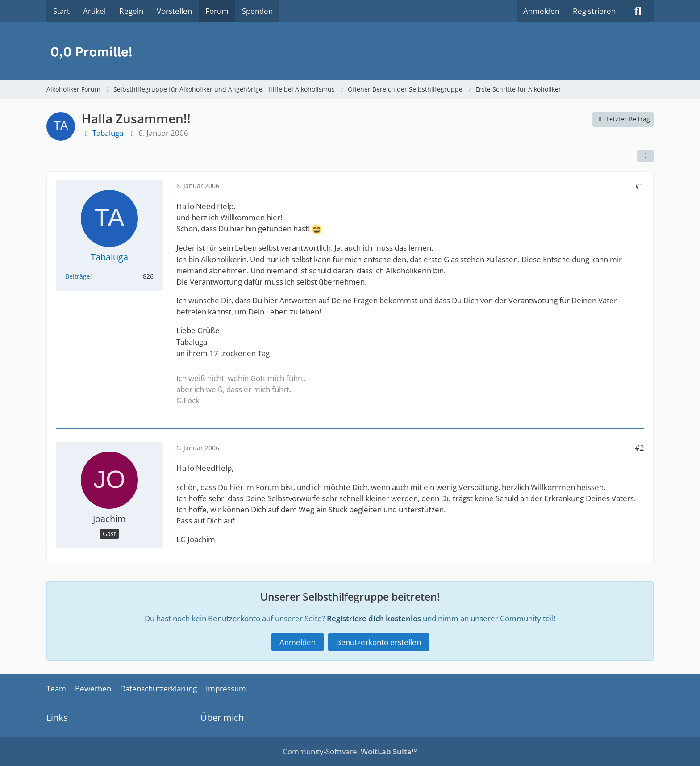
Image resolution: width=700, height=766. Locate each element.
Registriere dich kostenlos (374, 618)
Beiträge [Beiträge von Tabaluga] (78, 276)
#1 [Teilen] (640, 186)
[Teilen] (646, 156)
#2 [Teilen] (640, 448)
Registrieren (594, 11)
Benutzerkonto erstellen (379, 642)
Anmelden (541, 11)
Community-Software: (350, 751)
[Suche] (638, 11)
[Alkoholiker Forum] (350, 51)
